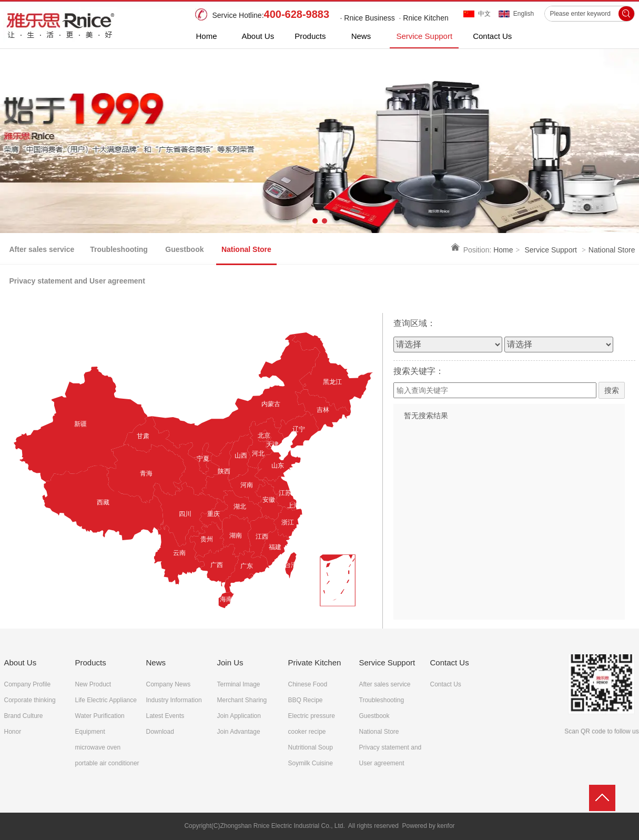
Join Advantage (239, 732)
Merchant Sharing (242, 700)
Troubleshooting (382, 700)
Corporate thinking (30, 700)
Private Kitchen (315, 662)
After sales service (385, 684)
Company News (169, 684)
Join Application (239, 716)
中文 (484, 14)
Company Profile (28, 684)
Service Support (551, 250)
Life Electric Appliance (106, 700)
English (524, 14)
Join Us (230, 662)
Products (91, 662)
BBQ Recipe (306, 700)
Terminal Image (239, 684)
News (156, 662)
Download (160, 732)
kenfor (446, 826)
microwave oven (98, 747)
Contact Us (450, 662)
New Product (93, 684)
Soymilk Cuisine (311, 763)
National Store (612, 250)
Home (503, 250)
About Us (21, 662)
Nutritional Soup (311, 747)
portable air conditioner (107, 763)
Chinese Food (308, 684)
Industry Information (174, 700)
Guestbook (374, 716)
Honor (13, 732)
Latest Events (165, 716)
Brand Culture (24, 716)
